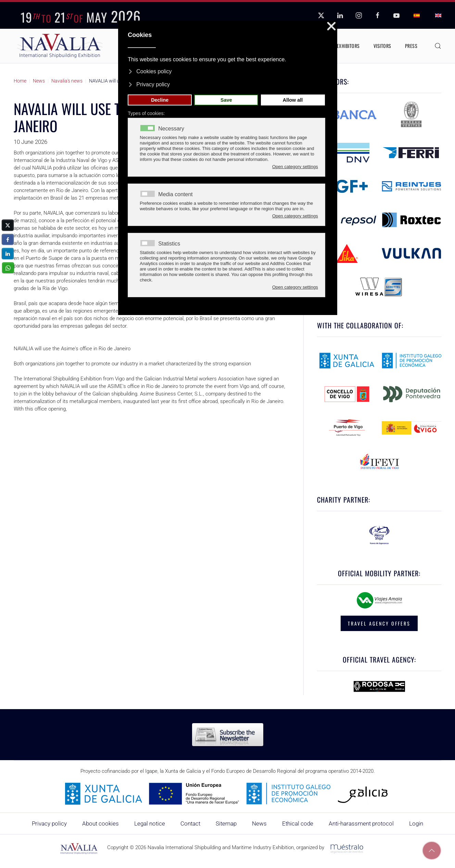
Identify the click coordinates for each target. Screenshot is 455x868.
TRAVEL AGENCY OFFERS (379, 623)
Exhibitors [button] (348, 46)
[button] (438, 46)
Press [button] (411, 46)
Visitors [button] (382, 46)
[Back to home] (60, 46)
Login (416, 823)
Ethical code (298, 823)
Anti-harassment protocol (361, 823)
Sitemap (226, 823)
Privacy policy (49, 823)
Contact (190, 823)
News (259, 823)
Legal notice (150, 823)
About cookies (100, 823)
